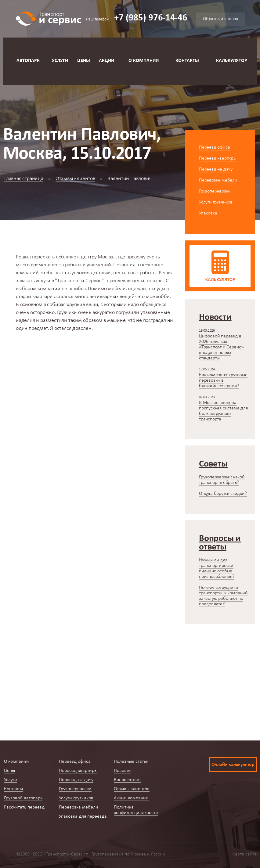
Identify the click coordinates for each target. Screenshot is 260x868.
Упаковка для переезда (83, 816)
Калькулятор (232, 61)
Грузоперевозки (215, 191)
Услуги (60, 61)
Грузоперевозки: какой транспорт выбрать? (222, 480)
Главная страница (24, 179)
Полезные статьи (131, 762)
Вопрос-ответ (127, 780)
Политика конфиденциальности (136, 810)
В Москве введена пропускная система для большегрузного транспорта (223, 411)
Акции (107, 61)
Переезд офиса (214, 147)
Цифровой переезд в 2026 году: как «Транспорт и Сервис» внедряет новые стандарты (221, 347)
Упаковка (208, 213)
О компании (144, 61)
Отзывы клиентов (75, 179)
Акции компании (131, 798)
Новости (122, 771)
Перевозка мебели (218, 180)
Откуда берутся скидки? (223, 494)
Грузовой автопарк (23, 798)
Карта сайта (245, 854)
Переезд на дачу (216, 169)
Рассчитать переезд (24, 807)
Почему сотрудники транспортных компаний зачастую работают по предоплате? (223, 596)
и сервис (60, 18)
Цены (84, 61)
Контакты (187, 61)
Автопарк (28, 61)
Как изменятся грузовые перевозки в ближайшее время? (223, 380)
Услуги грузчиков (216, 202)
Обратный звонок (220, 19)
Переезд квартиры (218, 158)
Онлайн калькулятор (233, 765)
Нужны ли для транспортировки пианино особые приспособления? (217, 568)
